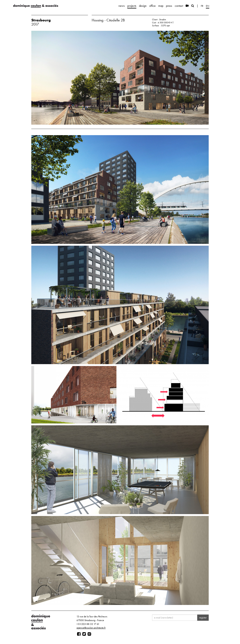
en (208, 6)
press (169, 6)
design (143, 6)
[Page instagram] (89, 634)
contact (179, 6)
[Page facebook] (79, 634)
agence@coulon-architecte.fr (91, 628)
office (152, 6)
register (203, 618)
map (161, 6)
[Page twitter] (84, 634)
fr (202, 6)
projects (132, 6)
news (122, 6)
